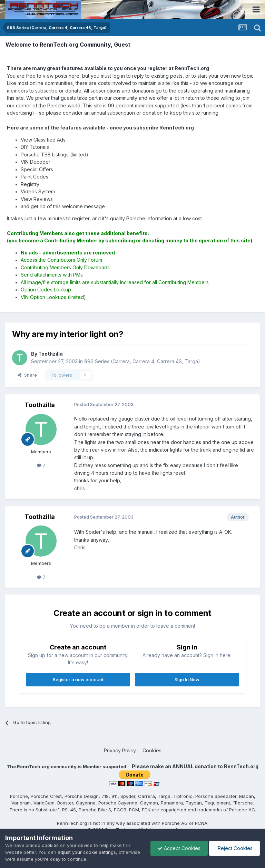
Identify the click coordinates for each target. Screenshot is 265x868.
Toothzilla (40, 405)
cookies (50, 845)
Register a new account (78, 679)
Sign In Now (187, 679)
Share (27, 375)
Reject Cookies (234, 848)
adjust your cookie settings (87, 852)
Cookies (152, 750)
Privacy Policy (120, 750)
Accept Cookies (179, 848)
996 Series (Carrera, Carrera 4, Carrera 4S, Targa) (142, 361)
